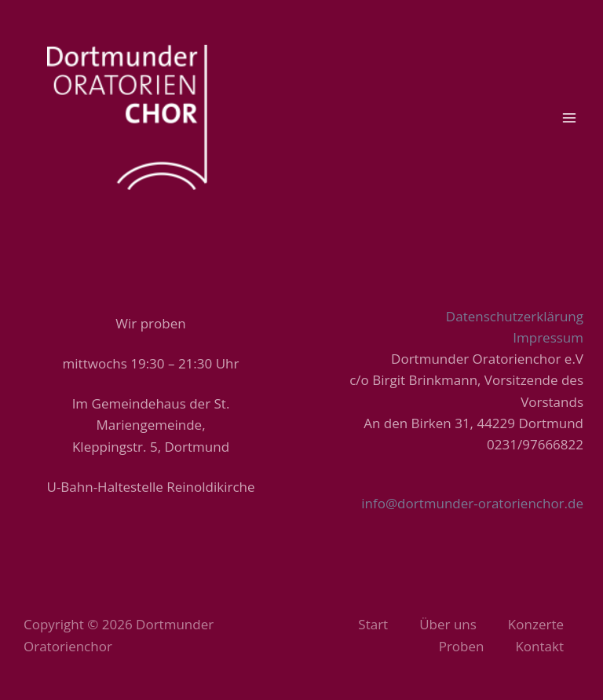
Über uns (448, 624)
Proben (462, 646)
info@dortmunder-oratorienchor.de (472, 503)
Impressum (548, 337)
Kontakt (539, 646)
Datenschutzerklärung (515, 316)
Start (373, 624)
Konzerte (536, 624)
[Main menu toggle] (570, 118)
